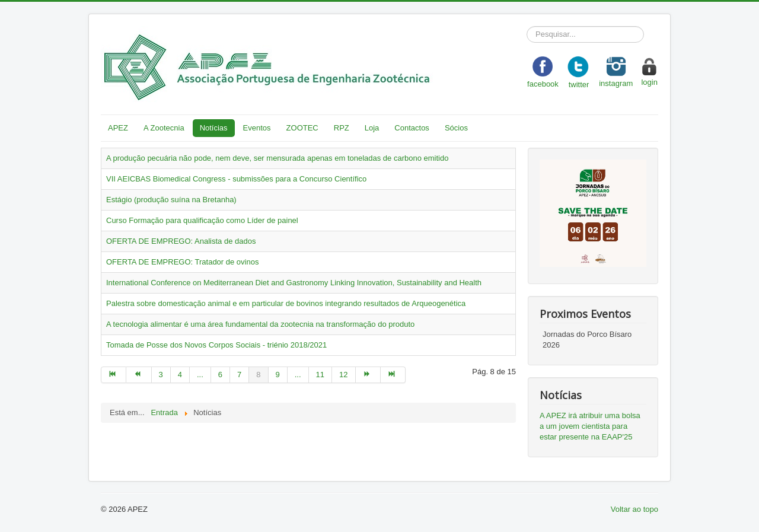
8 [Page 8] (258, 375)
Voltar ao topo (634, 509)
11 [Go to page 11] (320, 375)
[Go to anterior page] (139, 375)
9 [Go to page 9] (278, 375)
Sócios (456, 128)
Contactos (412, 128)
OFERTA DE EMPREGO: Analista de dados (181, 241)
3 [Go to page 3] (161, 375)
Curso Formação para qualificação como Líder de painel (202, 220)
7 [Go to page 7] (239, 375)
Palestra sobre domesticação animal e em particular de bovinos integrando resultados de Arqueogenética (286, 303)
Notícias (214, 128)
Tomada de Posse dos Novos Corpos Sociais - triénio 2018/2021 (216, 345)
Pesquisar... (527, 26)
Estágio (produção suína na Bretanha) (171, 200)
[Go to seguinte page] (368, 375)
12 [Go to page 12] (343, 375)
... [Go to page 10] (298, 375)
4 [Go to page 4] (180, 375)
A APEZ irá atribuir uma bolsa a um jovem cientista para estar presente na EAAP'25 (590, 426)
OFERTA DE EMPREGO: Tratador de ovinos (182, 262)
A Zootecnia (164, 128)
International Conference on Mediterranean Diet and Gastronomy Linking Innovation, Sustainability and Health (294, 283)
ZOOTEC (302, 128)
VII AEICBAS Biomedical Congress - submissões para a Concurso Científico (236, 179)
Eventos (257, 128)
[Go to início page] (114, 375)
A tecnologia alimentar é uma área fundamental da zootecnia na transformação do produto (260, 324)
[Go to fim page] (393, 375)
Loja (372, 128)
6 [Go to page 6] (220, 375)
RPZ (342, 128)
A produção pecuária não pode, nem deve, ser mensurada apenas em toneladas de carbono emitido (277, 158)
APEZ (118, 128)
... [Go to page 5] (200, 375)
